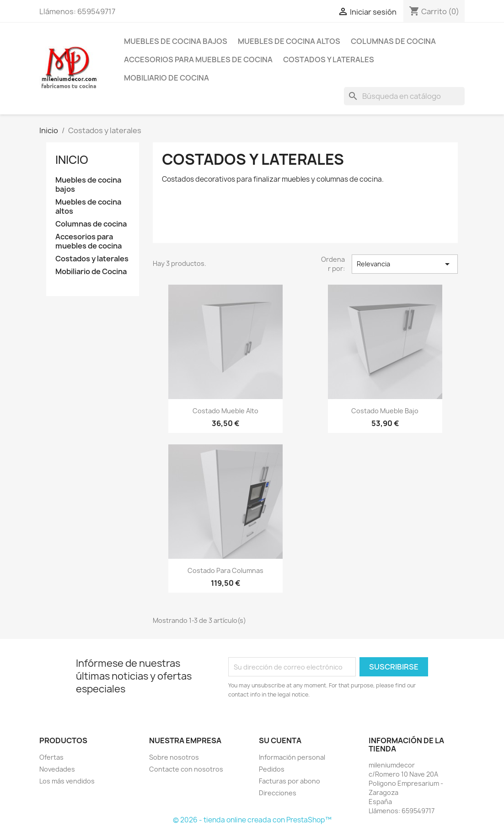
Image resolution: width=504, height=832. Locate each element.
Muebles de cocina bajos (176, 41)
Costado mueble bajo (385, 411)
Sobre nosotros (174, 757)
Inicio (72, 160)
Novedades (57, 769)
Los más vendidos (67, 781)
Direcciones (278, 793)
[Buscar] (404, 96)
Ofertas (51, 757)
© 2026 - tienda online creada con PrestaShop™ (252, 820)
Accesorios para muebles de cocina (198, 59)
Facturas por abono (290, 781)
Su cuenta (280, 740)
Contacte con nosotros (186, 769)
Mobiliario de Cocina (166, 78)
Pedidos (272, 769)
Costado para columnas (225, 570)
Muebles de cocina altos (289, 41)
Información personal (292, 757)
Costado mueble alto (225, 411)
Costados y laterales (329, 59)
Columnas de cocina (393, 41)
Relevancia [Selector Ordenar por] (405, 264)
